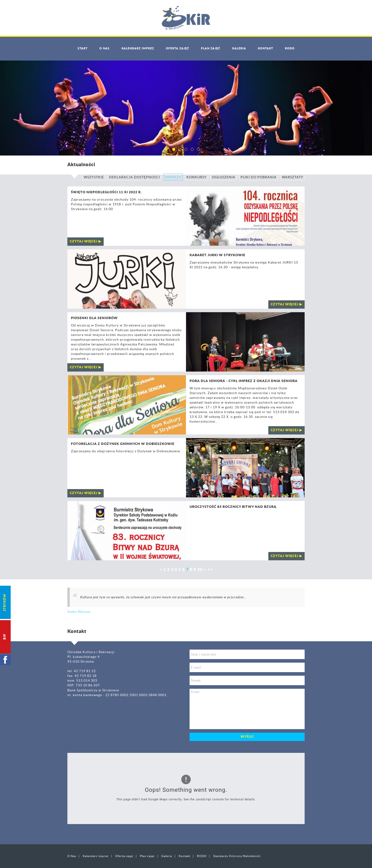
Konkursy (197, 177)
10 (200, 570)
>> (210, 570)
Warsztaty (293, 177)
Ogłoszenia (224, 177)
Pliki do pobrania (259, 177)
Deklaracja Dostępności (135, 177)
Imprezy (173, 177)
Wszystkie (94, 177)
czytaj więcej (84, 241)
